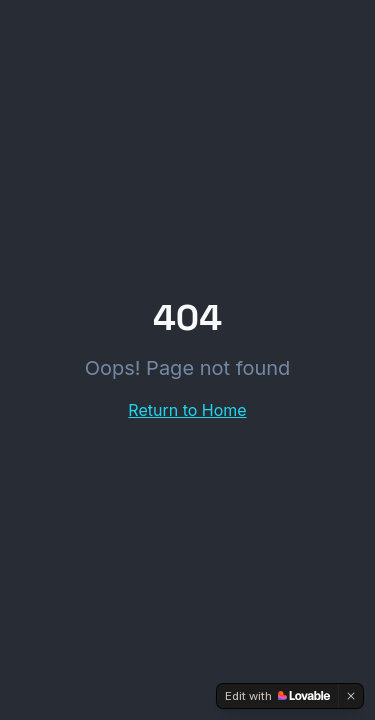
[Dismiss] (351, 696)
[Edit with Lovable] (277, 696)
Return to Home (187, 410)
